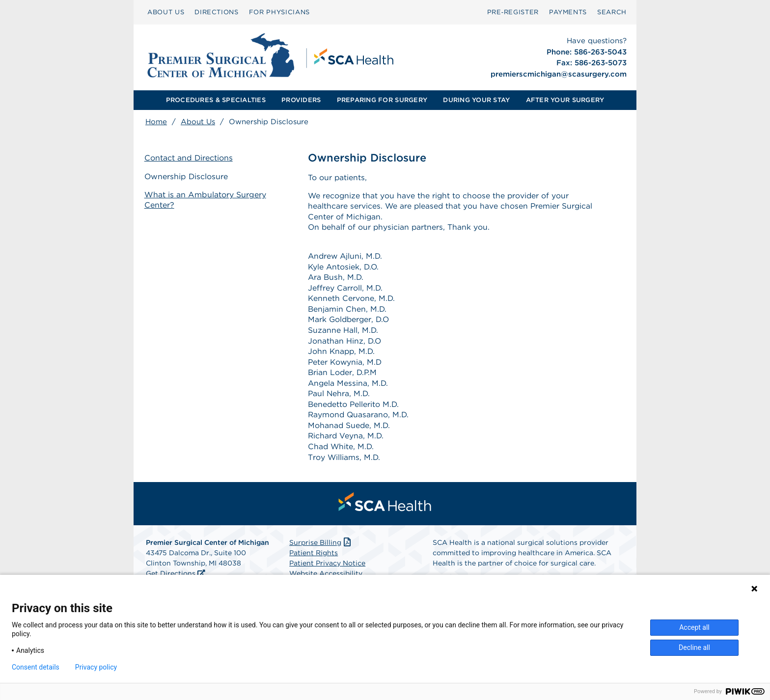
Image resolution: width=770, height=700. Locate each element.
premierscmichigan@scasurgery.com (559, 74)
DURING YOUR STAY (476, 100)
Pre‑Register (513, 12)
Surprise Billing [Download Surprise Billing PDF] (321, 549)
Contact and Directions (190, 158)
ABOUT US (166, 12)
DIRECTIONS (217, 12)
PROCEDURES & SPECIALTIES (216, 100)
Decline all (694, 647)
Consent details (36, 667)
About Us (198, 122)
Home (156, 122)
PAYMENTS (568, 12)
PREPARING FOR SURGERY (382, 100)
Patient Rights (314, 559)
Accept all (694, 627)
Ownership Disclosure (188, 176)
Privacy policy (96, 667)
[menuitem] (166, 12)
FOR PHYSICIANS (279, 12)
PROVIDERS (301, 100)
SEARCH (612, 12)
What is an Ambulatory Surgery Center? (206, 200)
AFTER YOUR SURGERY (565, 100)
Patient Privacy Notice (327, 569)
